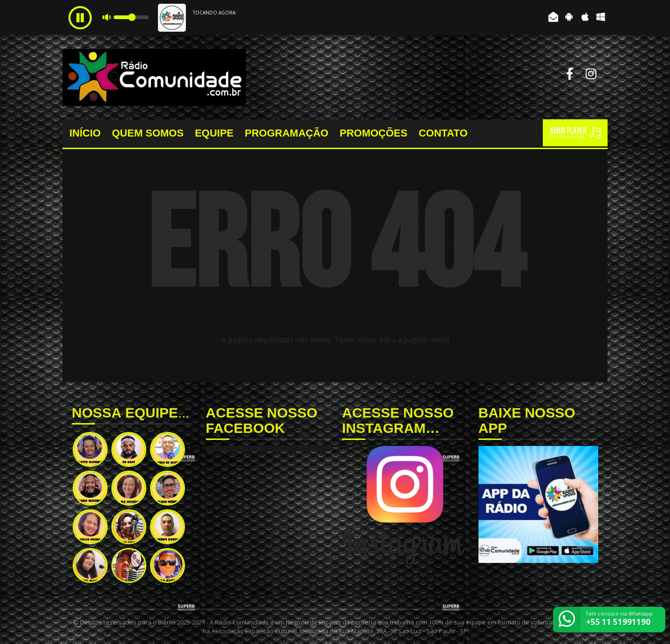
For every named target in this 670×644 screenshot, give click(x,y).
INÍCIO (85, 133)
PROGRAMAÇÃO (287, 133)
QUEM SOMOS (148, 133)
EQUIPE (214, 133)
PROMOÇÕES (373, 133)
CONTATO (443, 133)
